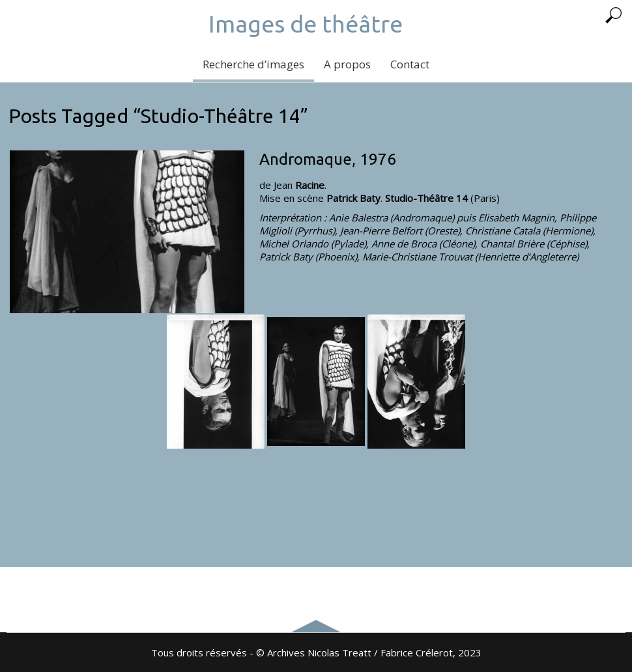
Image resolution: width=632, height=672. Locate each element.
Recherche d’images (253, 64)
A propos (347, 64)
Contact (410, 64)
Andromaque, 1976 (328, 159)
